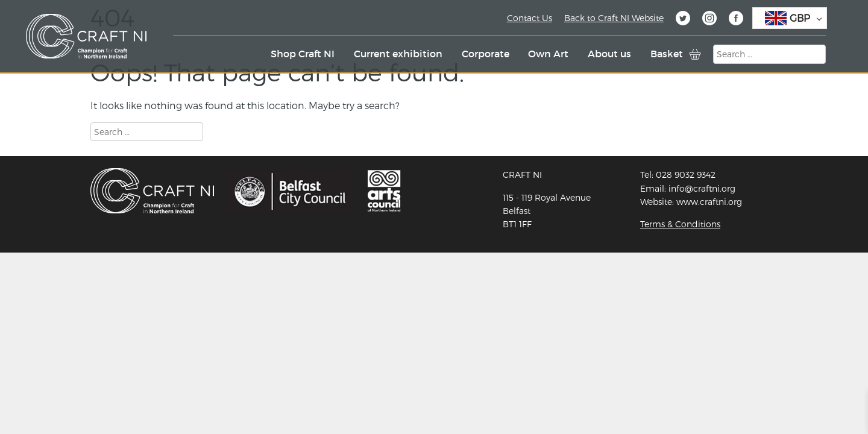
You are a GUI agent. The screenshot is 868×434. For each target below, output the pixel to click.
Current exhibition (398, 54)
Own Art (548, 54)
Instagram (709, 20)
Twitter (683, 20)
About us (609, 54)
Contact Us (530, 18)
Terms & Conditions (680, 224)
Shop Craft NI (303, 54)
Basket (667, 54)
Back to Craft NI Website (614, 18)
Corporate (486, 54)
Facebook (736, 20)
